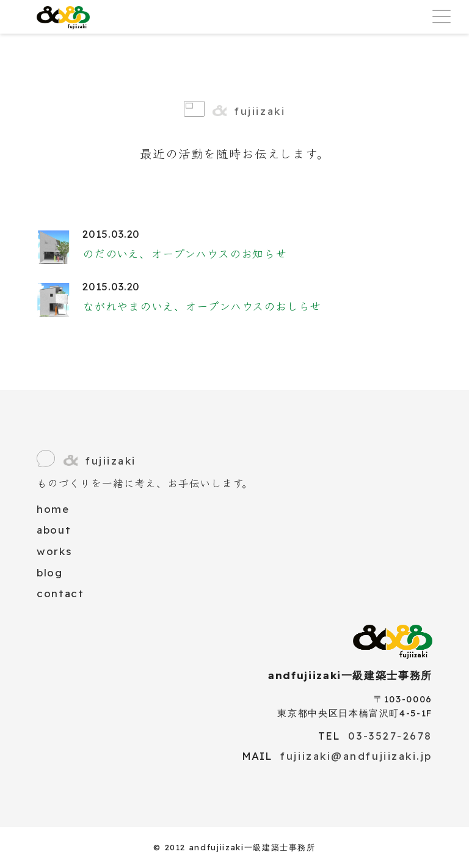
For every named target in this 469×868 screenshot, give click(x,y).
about (54, 530)
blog (50, 572)
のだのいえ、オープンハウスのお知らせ (185, 254)
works (54, 551)
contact (60, 593)
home (53, 509)
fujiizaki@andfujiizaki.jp (356, 756)
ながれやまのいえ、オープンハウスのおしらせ (202, 307)
